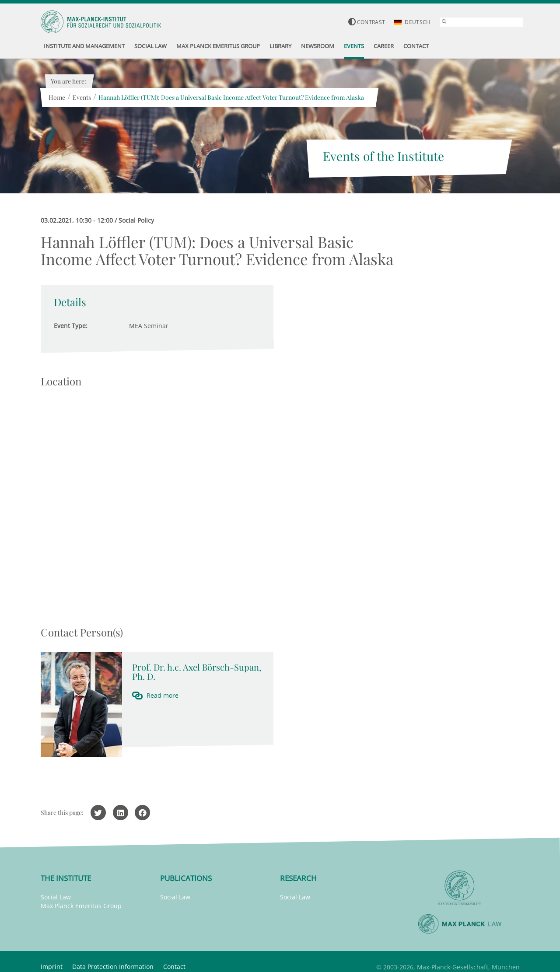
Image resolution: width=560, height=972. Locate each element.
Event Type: (71, 326)
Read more (163, 695)
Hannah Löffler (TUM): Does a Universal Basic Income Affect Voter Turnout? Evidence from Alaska (231, 97)
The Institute (66, 878)
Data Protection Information (113, 967)
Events (82, 97)
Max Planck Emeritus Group (81, 906)
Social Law (56, 897)
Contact (174, 967)
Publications (186, 878)
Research (298, 878)
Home (57, 97)
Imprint (52, 967)
